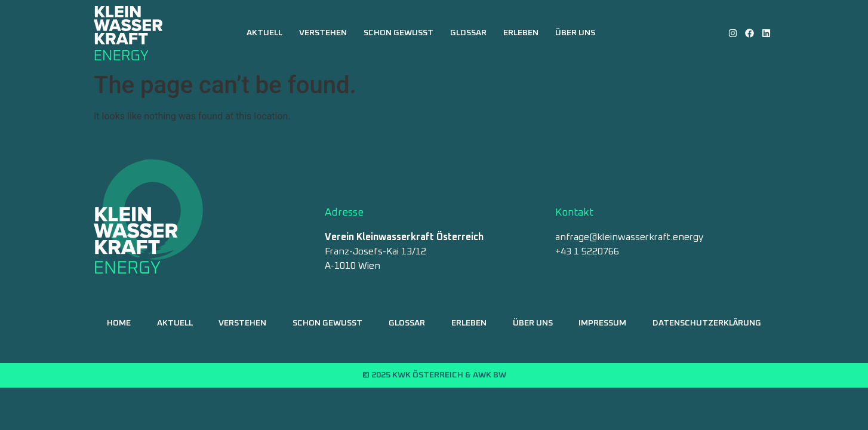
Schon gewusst (398, 33)
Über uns (575, 33)
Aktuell (264, 33)
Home (119, 323)
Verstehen (323, 33)
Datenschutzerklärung (707, 323)
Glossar (468, 33)
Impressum (602, 323)
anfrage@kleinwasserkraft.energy (629, 237)
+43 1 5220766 (587, 251)
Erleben (521, 33)
